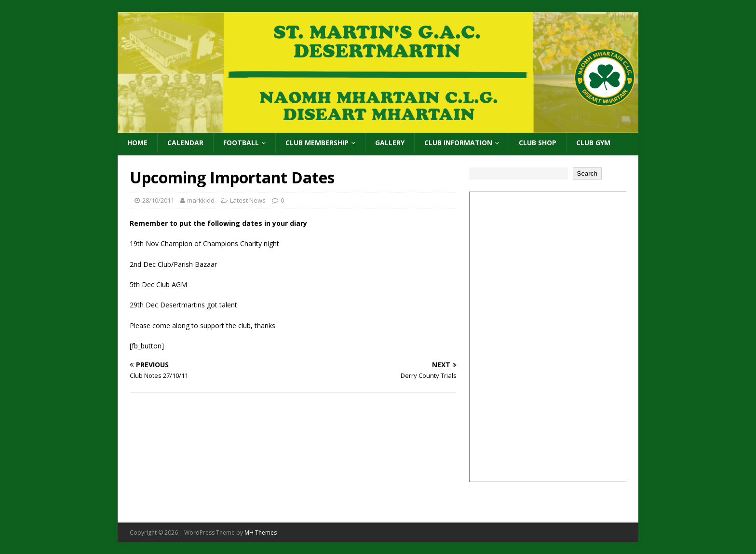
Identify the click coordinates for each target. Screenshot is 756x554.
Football (241, 143)
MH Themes (261, 533)
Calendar (185, 143)
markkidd (201, 200)
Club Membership (317, 143)
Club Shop (538, 143)
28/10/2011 (158, 200)
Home (137, 143)
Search (587, 173)
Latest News (248, 200)
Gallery (390, 143)
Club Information (458, 143)
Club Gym (593, 143)
